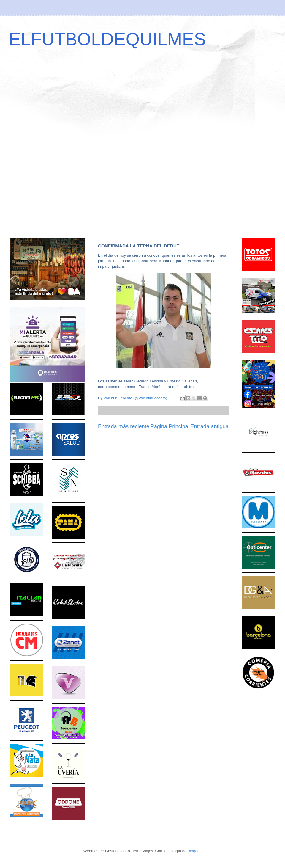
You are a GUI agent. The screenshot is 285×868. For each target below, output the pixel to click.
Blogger (194, 851)
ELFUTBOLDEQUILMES (107, 39)
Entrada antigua (210, 426)
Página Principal (170, 426)
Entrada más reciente (124, 426)
